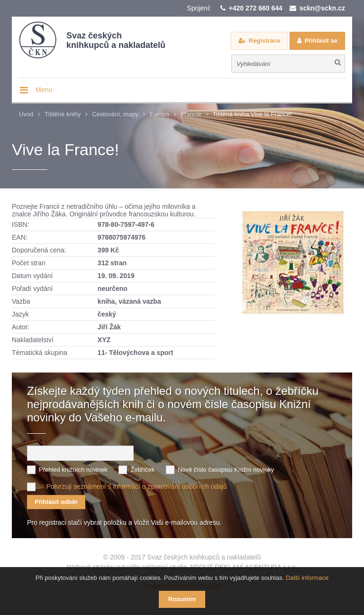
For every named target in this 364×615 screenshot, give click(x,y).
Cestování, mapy (115, 114)
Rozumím (182, 599)
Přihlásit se (321, 41)
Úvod (26, 114)
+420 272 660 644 (256, 8)
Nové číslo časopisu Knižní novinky (226, 470)
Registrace (264, 41)
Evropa (159, 114)
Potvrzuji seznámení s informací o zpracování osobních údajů (136, 486)
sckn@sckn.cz (322, 8)
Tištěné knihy (63, 114)
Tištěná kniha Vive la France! (252, 114)
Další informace (307, 578)
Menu (44, 90)
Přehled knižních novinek (73, 470)
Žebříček (142, 470)
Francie (191, 114)
